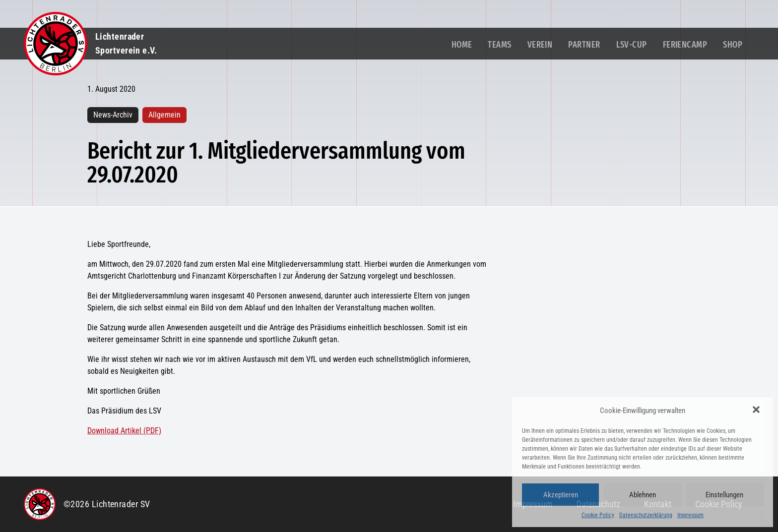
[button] (757, 411)
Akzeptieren (561, 495)
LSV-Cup (632, 45)
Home (462, 45)
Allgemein (164, 115)
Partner (584, 45)
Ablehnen (643, 495)
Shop (733, 45)
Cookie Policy (598, 515)
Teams (499, 45)
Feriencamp (685, 45)
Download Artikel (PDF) (124, 431)
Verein (540, 45)
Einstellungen (724, 495)
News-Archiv (113, 115)
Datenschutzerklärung (646, 515)
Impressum (690, 515)
